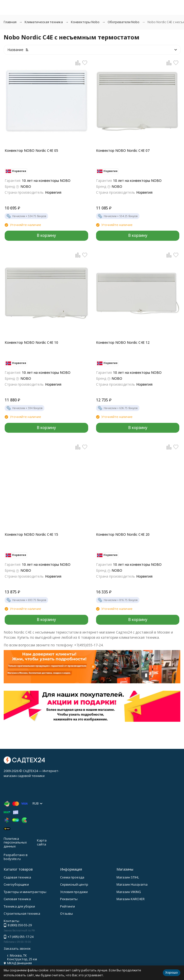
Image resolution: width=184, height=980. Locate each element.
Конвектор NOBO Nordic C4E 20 (123, 534)
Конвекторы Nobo (85, 22)
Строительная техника (22, 913)
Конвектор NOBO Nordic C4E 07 (123, 150)
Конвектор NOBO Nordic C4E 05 (31, 150)
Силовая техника (17, 899)
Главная (10, 22)
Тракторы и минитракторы (25, 892)
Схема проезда (72, 877)
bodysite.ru (12, 859)
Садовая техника (17, 877)
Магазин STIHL (128, 877)
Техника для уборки (19, 906)
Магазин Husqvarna (132, 884)
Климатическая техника (44, 22)
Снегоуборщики (16, 884)
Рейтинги (67, 906)
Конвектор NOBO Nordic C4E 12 (123, 342)
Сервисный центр (74, 884)
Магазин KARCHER (131, 899)
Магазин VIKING (129, 892)
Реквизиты (69, 899)
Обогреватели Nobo (124, 22)
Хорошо (172, 972)
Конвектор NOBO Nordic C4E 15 (31, 534)
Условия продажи (74, 892)
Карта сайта (42, 842)
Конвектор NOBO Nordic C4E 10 (31, 342)
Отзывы (67, 913)
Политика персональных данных (15, 842)
